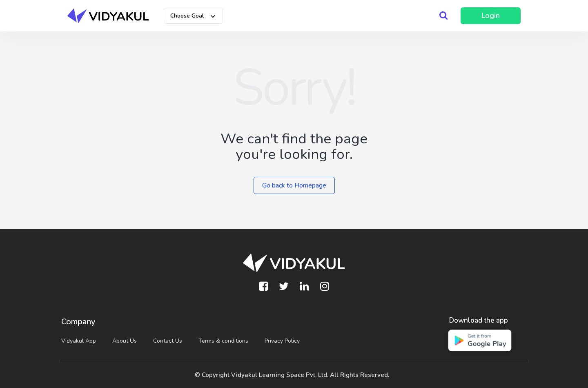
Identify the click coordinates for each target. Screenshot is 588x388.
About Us (125, 341)
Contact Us (168, 341)
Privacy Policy (282, 341)
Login (491, 16)
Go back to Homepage (294, 185)
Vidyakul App (79, 341)
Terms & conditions (223, 341)
